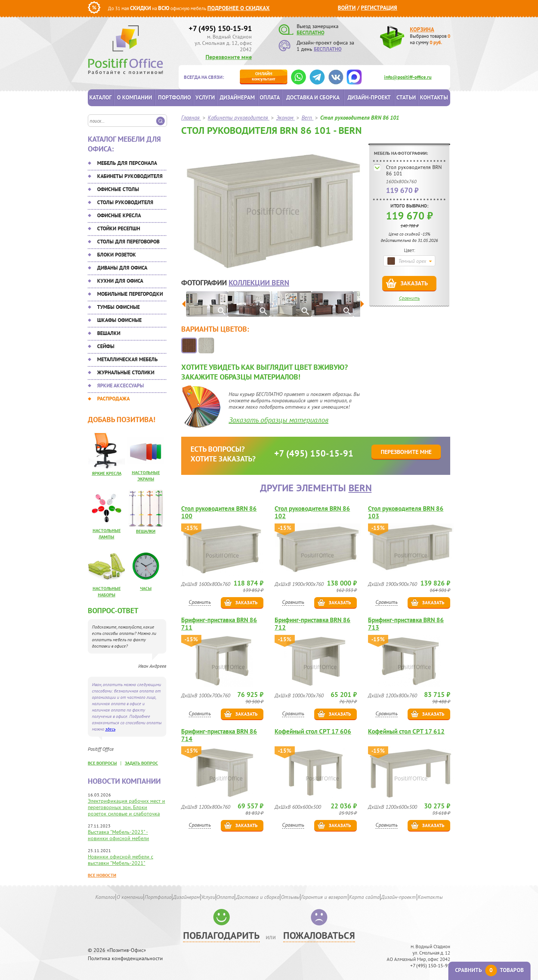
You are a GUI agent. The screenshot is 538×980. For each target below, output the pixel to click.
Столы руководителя (125, 202)
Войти (347, 8)
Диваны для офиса (122, 268)
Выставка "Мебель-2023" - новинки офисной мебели (118, 835)
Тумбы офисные (118, 307)
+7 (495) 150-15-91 (220, 28)
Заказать (414, 283)
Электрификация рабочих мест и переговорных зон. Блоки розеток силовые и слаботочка (126, 807)
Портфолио (174, 97)
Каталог (101, 97)
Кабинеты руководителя (130, 176)
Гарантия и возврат (324, 897)
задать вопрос (141, 763)
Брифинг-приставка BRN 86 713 (406, 624)
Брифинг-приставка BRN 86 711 (219, 624)
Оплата (270, 97)
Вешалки (109, 333)
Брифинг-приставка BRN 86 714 (219, 735)
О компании (134, 97)
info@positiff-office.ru (408, 77)
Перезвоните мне (229, 57)
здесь (110, 729)
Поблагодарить (221, 935)
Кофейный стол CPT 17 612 (406, 732)
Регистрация (379, 8)
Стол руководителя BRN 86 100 (219, 512)
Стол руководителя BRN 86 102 (312, 512)
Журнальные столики (126, 372)
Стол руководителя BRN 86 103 (406, 512)
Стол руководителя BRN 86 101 (414, 170)
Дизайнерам (237, 97)
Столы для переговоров (128, 242)
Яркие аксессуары (120, 385)
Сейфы (106, 346)
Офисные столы (118, 189)
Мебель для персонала (127, 163)
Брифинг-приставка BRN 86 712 (313, 624)
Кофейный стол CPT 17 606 (313, 732)
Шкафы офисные (119, 320)
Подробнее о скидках (239, 8)
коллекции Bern (259, 283)
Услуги (205, 97)
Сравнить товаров (489, 970)
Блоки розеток (117, 255)
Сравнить (409, 298)
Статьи (406, 97)
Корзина (422, 29)
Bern (360, 488)
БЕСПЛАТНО (310, 33)
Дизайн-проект (369, 97)
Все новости (102, 875)
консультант (264, 76)
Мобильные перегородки (130, 294)
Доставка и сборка (313, 97)
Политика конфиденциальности (125, 959)
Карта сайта (364, 897)
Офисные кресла (119, 215)
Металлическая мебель (127, 359)
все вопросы (102, 763)
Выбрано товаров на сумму (430, 39)
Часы (146, 588)
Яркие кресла (107, 473)
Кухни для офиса (120, 281)
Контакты (434, 97)
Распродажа (113, 399)
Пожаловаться (319, 935)
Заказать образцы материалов (279, 420)
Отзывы (290, 897)
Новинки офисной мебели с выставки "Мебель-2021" (120, 860)
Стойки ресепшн (119, 228)
